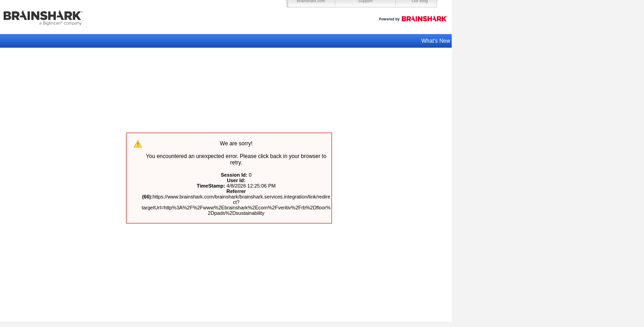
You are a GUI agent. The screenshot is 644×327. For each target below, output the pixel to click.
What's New (437, 41)
